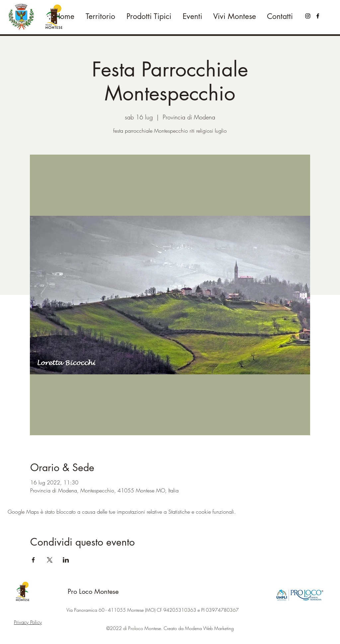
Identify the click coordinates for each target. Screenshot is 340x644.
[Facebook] (318, 16)
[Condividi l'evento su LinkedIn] (66, 560)
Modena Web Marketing (209, 628)
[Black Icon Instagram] (308, 16)
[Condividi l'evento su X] (50, 560)
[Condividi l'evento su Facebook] (33, 560)
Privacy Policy (28, 622)
